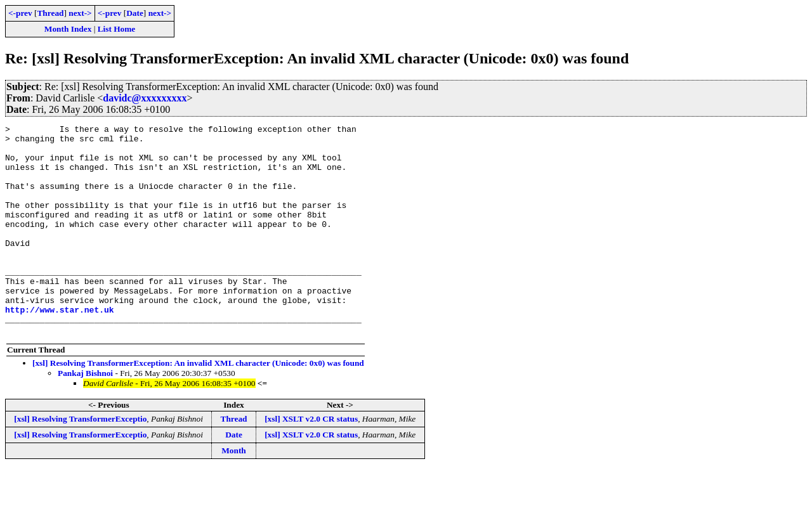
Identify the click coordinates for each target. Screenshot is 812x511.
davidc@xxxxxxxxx (145, 98)
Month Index (68, 29)
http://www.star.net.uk (60, 347)
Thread (50, 13)
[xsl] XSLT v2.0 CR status (311, 461)
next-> (80, 13)
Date (135, 13)
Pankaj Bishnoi (85, 415)
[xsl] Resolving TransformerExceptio (80, 461)
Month (234, 492)
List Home (117, 29)
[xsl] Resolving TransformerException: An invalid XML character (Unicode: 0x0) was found (198, 405)
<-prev (20, 13)
